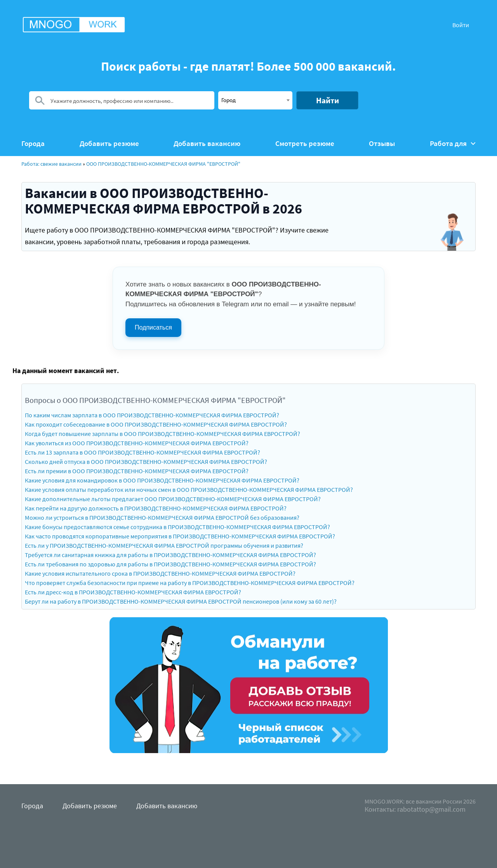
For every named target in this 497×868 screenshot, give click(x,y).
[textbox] (255, 100)
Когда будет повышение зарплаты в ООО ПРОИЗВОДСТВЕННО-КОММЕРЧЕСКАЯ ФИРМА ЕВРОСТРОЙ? (162, 434)
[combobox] (255, 100)
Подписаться (153, 327)
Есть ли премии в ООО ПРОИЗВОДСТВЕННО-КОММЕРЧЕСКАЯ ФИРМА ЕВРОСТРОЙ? (137, 471)
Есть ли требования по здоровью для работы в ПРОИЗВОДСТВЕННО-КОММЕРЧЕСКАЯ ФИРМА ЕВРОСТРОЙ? (170, 564)
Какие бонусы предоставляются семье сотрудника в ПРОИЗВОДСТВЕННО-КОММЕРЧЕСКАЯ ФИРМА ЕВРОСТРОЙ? (177, 527)
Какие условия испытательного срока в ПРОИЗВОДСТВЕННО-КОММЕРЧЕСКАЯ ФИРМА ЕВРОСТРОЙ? (160, 573)
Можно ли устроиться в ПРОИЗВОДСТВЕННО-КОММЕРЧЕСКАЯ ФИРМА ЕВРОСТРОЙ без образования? (162, 517)
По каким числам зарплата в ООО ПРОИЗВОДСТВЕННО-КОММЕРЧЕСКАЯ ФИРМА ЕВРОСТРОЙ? (152, 415)
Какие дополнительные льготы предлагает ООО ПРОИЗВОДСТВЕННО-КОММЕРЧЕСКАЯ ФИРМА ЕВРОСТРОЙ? (173, 499)
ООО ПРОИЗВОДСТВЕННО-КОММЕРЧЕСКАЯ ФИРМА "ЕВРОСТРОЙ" (163, 164)
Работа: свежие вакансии (51, 164)
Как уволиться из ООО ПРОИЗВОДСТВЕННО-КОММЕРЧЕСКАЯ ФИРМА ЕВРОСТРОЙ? (137, 443)
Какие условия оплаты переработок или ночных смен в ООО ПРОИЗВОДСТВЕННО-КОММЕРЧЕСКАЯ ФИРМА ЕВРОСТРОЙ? (189, 490)
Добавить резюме (109, 143)
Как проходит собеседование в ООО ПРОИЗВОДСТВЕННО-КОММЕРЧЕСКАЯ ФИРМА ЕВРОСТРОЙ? (156, 424)
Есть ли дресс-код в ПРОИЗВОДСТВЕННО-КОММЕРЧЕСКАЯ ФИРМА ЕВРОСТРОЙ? (133, 592)
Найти (328, 100)
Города (33, 143)
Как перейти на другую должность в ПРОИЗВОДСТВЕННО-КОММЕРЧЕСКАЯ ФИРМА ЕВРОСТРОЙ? (156, 508)
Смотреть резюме (305, 143)
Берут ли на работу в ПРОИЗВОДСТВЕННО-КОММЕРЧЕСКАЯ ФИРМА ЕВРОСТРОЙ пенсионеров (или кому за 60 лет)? (181, 601)
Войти (461, 25)
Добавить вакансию (207, 143)
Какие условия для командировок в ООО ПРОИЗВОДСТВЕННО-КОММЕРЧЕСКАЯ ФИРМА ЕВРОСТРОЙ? (162, 480)
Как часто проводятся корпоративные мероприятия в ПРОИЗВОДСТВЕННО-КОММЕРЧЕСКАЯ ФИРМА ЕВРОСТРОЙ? (180, 536)
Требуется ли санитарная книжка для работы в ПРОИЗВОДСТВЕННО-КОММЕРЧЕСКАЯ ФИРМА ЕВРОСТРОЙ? (170, 555)
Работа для (453, 143)
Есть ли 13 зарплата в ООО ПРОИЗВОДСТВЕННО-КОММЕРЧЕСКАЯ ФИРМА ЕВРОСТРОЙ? (142, 452)
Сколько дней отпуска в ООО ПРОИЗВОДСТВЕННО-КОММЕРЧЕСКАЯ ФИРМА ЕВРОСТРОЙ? (146, 462)
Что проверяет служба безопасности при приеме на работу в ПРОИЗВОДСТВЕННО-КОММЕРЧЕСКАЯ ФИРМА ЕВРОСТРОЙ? (190, 583)
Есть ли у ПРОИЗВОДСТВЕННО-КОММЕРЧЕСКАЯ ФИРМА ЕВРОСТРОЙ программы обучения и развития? (164, 545)
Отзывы (382, 143)
